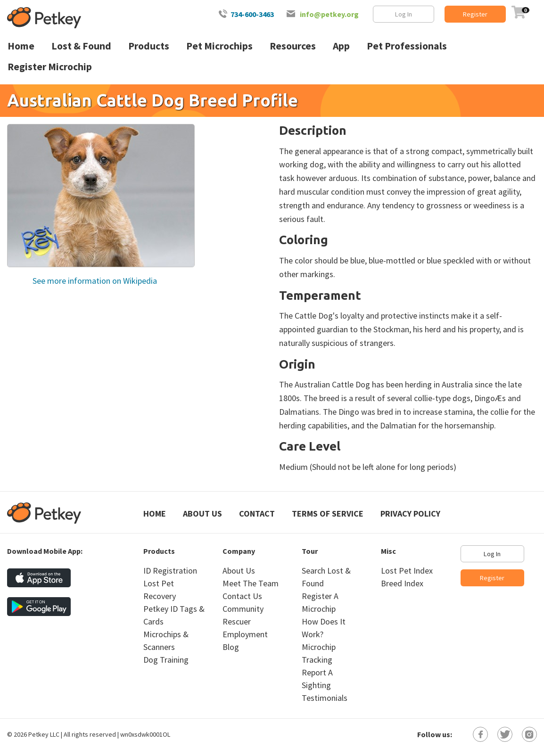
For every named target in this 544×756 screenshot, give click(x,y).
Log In (404, 14)
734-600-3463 (252, 14)
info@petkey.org (329, 14)
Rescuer (237, 621)
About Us (202, 514)
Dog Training (166, 660)
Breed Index (402, 583)
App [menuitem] (341, 46)
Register (475, 14)
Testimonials (325, 698)
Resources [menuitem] (293, 46)
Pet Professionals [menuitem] (407, 46)
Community (243, 609)
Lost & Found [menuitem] (81, 46)
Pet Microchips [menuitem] (219, 46)
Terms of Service (328, 514)
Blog (231, 647)
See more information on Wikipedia (94, 281)
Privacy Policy (410, 514)
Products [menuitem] (149, 46)
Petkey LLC (44, 734)
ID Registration (170, 571)
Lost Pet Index (407, 571)
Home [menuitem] (21, 46)
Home (155, 514)
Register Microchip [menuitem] (50, 67)
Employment (245, 634)
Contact (257, 514)
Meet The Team (251, 583)
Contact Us (242, 596)
